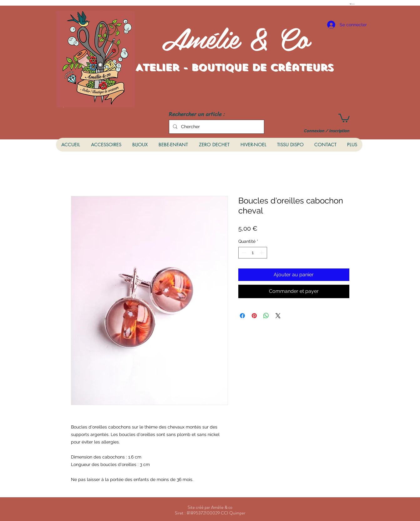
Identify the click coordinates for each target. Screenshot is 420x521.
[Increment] (262, 253)
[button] (353, 4)
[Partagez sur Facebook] (242, 316)
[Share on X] (278, 316)
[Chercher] (216, 127)
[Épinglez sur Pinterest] (254, 316)
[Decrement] (243, 253)
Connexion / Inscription (327, 131)
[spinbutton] (253, 253)
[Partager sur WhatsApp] (266, 316)
